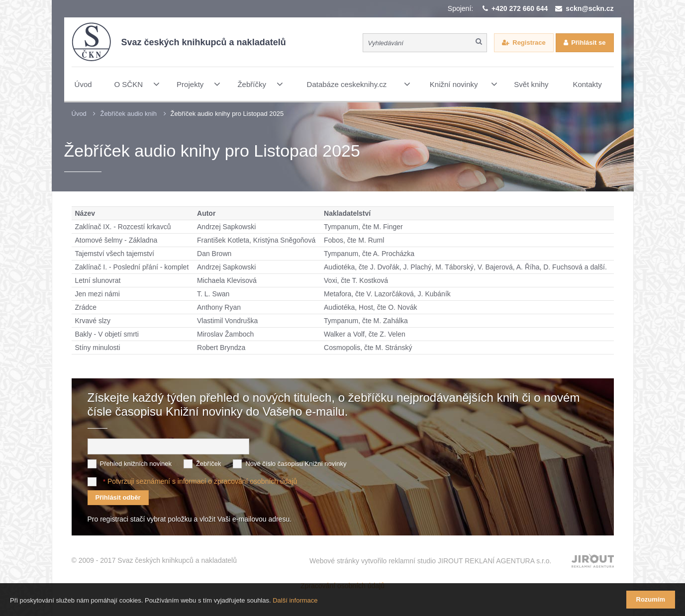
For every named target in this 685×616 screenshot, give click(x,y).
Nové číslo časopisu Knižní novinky (296, 464)
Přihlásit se (588, 43)
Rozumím (651, 599)
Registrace (529, 43)
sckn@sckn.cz (589, 8)
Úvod (79, 114)
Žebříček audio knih (128, 114)
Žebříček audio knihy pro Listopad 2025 (227, 114)
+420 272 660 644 (520, 8)
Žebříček (209, 464)
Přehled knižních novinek (136, 464)
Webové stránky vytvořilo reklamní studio (431, 561)
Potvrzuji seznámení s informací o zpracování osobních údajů (202, 481)
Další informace (295, 600)
